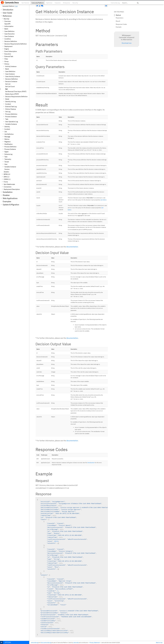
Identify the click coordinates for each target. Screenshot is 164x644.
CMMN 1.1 (7, 179)
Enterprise (67, 3)
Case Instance (9, 36)
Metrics (7, 139)
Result (118, 21)
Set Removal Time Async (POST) (16, 92)
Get (6, 89)
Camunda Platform (38, 3)
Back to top (159, 642)
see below (103, 200)
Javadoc (6, 172)
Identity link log (10, 102)
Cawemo (58, 3)
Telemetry (8, 159)
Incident (8, 104)
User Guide (7, 13)
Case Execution (9, 34)
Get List (8, 84)
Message (7, 137)
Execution (8, 54)
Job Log (8, 112)
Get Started (25, 3)
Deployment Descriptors (12, 189)
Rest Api (6, 19)
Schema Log (8, 154)
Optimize (49, 3)
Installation (8, 192)
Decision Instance (11, 81)
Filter (6, 59)
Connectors (7, 187)
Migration (7, 142)
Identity (7, 127)
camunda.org (34, 642)
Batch (6, 29)
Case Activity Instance (13, 76)
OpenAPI (7, 24)
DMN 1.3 (6, 177)
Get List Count (10, 87)
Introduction (8, 10)
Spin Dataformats (9, 184)
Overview (8, 21)
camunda (76, 642)
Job (6, 132)
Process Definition (11, 114)
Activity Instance (11, 66)
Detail (7, 99)
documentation (72, 247)
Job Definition (9, 134)
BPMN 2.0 (7, 174)
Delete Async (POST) (12, 94)
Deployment (8, 46)
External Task (9, 56)
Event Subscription (11, 51)
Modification (8, 144)
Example (119, 27)
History (7, 64)
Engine (7, 49)
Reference (7, 16)
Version (7, 169)
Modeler (6, 195)
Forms (6, 182)
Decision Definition (11, 41)
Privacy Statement (95, 642)
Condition (8, 39)
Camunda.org (115, 3)
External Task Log (11, 107)
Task (7, 119)
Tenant (7, 162)
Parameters (120, 18)
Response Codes (121, 24)
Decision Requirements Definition (16, 44)
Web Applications (10, 198)
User (6, 164)
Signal (6, 152)
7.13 (16, 6)
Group (6, 61)
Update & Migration (11, 205)
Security (75, 3)
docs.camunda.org (46, 642)
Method (118, 15)
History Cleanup (11, 109)
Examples (7, 201)
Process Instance (11, 117)
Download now (127, 43)
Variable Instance (11, 124)
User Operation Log (12, 122)
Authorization (9, 26)
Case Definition (9, 31)
